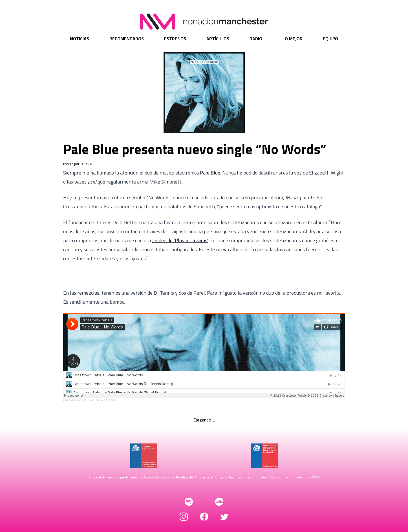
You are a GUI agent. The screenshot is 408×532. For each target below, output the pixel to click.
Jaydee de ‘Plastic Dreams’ (180, 240)
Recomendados (127, 39)
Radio (256, 39)
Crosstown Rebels (75, 400)
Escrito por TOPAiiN (78, 164)
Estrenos (175, 39)
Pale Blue (210, 173)
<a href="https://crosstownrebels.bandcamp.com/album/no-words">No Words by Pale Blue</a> (204, 276)
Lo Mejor (293, 39)
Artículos (218, 39)
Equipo (330, 39)
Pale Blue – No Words (102, 400)
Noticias (80, 39)
